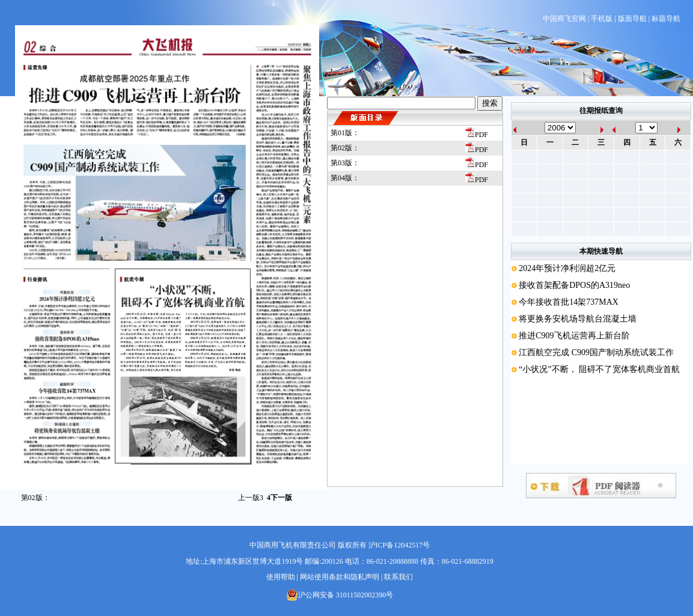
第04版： (345, 178)
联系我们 (398, 577)
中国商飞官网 (564, 19)
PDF (477, 135)
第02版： (345, 148)
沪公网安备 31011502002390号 (340, 595)
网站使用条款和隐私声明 (340, 577)
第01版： (345, 133)
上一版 (251, 498)
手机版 (602, 19)
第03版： (345, 163)
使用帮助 (281, 577)
